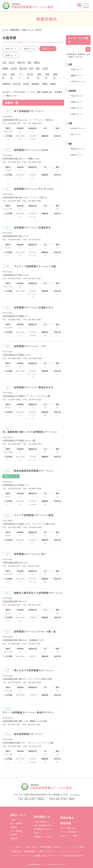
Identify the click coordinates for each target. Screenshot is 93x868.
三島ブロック (77, 69)
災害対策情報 (46, 847)
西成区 (53, 84)
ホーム (5, 30)
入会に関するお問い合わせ (73, 856)
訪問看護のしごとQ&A (43, 837)
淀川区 (12, 62)
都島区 (37, 62)
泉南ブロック (77, 155)
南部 (70, 144)
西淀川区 (23, 68)
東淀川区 (21, 62)
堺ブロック (76, 134)
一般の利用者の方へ (42, 822)
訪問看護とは (42, 817)
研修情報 (66, 823)
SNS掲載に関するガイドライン (46, 856)
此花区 (14, 68)
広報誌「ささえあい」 (47, 851)
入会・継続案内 (16, 831)
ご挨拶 (13, 820)
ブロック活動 (78, 847)
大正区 (45, 68)
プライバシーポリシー (69, 851)
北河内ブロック (78, 81)
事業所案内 (15, 30)
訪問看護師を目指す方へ (43, 829)
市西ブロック (29, 49)
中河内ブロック (78, 128)
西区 (31, 68)
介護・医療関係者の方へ (43, 825)
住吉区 (26, 84)
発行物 (36, 833)
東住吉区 (35, 84)
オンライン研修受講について (71, 832)
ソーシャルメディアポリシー (18, 856)
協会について (18, 815)
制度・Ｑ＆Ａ (31, 847)
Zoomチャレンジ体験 (68, 836)
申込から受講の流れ (68, 828)
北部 (70, 64)
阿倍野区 (6, 84)
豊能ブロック (77, 75)
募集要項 (14, 838)
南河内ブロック (78, 149)
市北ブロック (11, 49)
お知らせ (19, 847)
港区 (38, 68)
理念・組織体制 (16, 823)
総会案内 (14, 835)
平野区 (45, 84)
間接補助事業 (30, 851)
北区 (4, 62)
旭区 (29, 62)
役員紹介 (14, 827)
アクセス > (75, 794)
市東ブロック (28, 30)
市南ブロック (11, 55)
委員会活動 (16, 851)
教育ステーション (62, 847)
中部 (70, 123)
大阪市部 (72, 91)
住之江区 (17, 84)
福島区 (5, 68)
